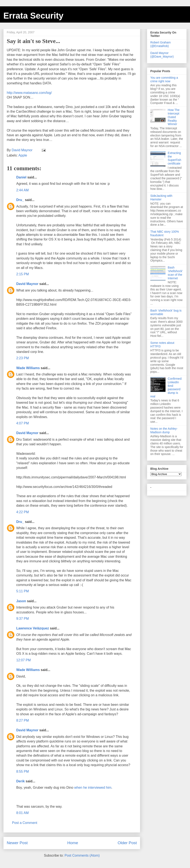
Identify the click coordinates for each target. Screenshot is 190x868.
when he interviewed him (93, 788)
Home (73, 843)
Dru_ (20, 200)
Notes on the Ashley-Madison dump (164, 430)
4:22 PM (23, 512)
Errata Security (33, 16)
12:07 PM (23, 660)
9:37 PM (23, 619)
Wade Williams (28, 368)
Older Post (127, 843)
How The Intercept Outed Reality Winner (174, 117)
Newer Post (17, 843)
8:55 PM (23, 771)
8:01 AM (22, 813)
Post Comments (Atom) (82, 855)
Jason (21, 601)
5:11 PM (23, 591)
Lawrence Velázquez (33, 628)
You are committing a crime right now (164, 79)
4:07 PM (23, 423)
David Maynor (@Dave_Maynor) (162, 55)
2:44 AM (22, 190)
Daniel (21, 177)
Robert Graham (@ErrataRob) (160, 44)
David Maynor (27, 284)
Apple (23, 155)
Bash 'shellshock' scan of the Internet (175, 273)
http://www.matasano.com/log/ (29, 93)
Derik (20, 781)
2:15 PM (23, 274)
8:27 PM (23, 720)
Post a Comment (25, 823)
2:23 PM (23, 358)
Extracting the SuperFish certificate (175, 158)
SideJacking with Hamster (161, 198)
